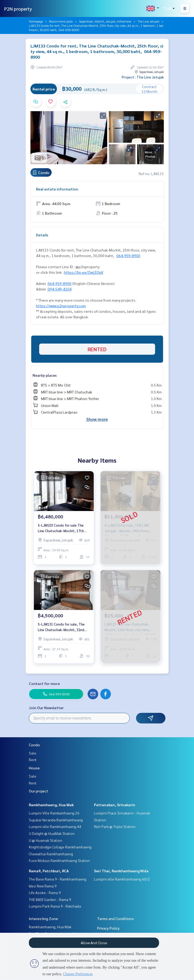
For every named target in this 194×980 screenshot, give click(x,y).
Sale (33, 753)
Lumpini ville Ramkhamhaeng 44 (55, 826)
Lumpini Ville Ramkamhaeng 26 (54, 813)
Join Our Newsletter (46, 708)
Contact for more (44, 683)
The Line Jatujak (148, 21)
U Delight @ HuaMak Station (52, 833)
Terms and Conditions (116, 918)
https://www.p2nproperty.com (61, 306)
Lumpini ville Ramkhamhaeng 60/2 (122, 879)
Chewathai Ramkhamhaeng (51, 854)
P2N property (18, 9)
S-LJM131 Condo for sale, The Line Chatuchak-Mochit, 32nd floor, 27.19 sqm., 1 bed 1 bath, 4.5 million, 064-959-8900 (62, 627)
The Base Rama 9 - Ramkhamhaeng (58, 879)
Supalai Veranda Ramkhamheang (56, 820)
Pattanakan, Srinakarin (115, 805)
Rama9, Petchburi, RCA (49, 871)
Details (42, 235)
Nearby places (45, 375)
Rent (33, 760)
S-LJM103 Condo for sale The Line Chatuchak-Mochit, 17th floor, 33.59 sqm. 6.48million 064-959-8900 (64, 528)
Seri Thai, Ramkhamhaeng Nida (121, 871)
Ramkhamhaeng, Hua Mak (51, 805)
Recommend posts (61, 21)
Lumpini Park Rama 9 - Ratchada (55, 906)
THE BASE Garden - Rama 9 (50, 899)
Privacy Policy (108, 928)
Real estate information (57, 189)
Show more (97, 419)
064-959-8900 (128, 255)
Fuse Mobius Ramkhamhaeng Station (59, 860)
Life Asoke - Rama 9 (45, 892)
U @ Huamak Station (46, 840)
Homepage (36, 21)
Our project (39, 791)
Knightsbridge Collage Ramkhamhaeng (60, 847)
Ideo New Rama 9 (43, 886)
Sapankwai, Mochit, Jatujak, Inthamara (105, 21)
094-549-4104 (60, 289)
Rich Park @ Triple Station (115, 826)
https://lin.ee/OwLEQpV (84, 272)
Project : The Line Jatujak (143, 77)
